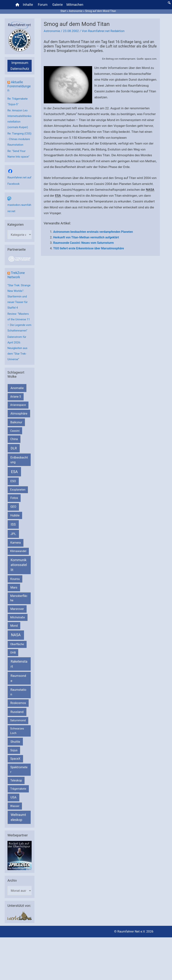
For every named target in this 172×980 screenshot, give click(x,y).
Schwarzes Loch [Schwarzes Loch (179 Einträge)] (17, 731)
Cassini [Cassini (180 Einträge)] (15, 431)
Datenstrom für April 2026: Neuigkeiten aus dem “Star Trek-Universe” (17, 348)
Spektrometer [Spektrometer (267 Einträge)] (19, 769)
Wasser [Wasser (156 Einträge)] (15, 806)
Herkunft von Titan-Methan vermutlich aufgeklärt (86, 237)
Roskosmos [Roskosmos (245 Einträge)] (18, 703)
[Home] (17, 5)
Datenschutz (20, 69)
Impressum (20, 63)
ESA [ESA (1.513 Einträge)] (14, 472)
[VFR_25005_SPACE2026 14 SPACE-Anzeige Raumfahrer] (20, 855)
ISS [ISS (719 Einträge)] (13, 524)
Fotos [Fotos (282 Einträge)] (14, 498)
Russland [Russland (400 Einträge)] (17, 712)
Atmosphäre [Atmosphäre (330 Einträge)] (19, 414)
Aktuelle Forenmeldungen (19, 86)
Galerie (58, 5)
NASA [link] (150, 190)
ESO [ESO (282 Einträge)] (13, 481)
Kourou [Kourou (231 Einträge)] (15, 579)
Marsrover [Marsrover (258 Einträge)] (17, 609)
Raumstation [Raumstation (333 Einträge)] (18, 692)
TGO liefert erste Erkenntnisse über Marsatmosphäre (89, 248)
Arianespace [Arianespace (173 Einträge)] (18, 405)
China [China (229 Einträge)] (14, 439)
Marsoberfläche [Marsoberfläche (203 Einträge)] (19, 598)
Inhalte (28, 5)
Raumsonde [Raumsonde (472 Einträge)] (18, 678)
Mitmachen (75, 5)
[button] (169, 3)
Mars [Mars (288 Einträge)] (14, 587)
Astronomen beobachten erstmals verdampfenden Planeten (93, 232)
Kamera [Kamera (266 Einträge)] (16, 543)
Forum (43, 5)
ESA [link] (58, 196)
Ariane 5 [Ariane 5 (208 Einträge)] (16, 397)
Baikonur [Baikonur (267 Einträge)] (16, 422)
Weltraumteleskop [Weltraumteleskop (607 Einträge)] (18, 817)
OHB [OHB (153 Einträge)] (13, 653)
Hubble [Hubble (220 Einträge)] (15, 515)
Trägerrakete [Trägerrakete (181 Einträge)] (18, 789)
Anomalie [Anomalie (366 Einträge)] (17, 388)
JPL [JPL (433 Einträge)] (13, 534)
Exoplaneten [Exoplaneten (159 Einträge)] (18, 490)
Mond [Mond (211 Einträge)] (14, 626)
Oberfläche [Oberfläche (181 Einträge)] (17, 644)
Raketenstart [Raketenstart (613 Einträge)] (19, 664)
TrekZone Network (16, 275)
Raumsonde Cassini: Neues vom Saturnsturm (83, 243)
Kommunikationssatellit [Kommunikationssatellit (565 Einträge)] (19, 565)
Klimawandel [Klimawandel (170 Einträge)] (18, 551)
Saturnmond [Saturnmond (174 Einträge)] (18, 720)
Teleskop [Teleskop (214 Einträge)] (16, 780)
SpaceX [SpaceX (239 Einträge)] (15, 759)
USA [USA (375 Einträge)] (13, 797)
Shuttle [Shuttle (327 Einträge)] (15, 742)
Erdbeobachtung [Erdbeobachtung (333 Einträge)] (19, 460)
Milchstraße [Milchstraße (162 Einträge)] (18, 617)
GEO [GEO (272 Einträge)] (13, 507)
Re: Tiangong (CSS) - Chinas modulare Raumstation (19, 139)
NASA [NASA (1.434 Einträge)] (16, 635)
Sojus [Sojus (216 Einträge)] (14, 750)
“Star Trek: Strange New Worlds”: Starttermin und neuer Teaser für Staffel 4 (19, 296)
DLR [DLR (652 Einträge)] (14, 448)
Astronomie (52, 31)
